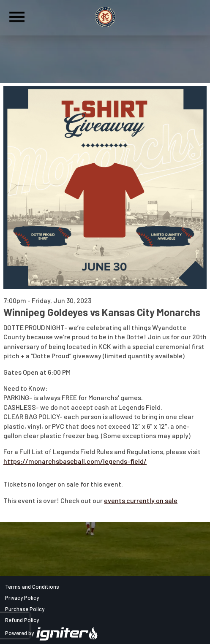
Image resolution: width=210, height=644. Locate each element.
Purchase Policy (25, 609)
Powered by (52, 633)
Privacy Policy (22, 598)
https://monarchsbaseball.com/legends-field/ (75, 461)
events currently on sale (141, 500)
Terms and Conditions (32, 587)
